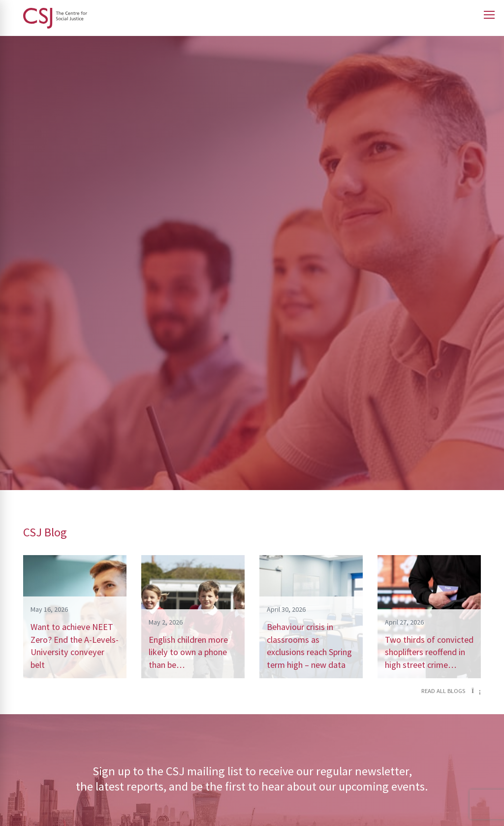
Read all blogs (451, 691)
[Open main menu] (489, 15)
